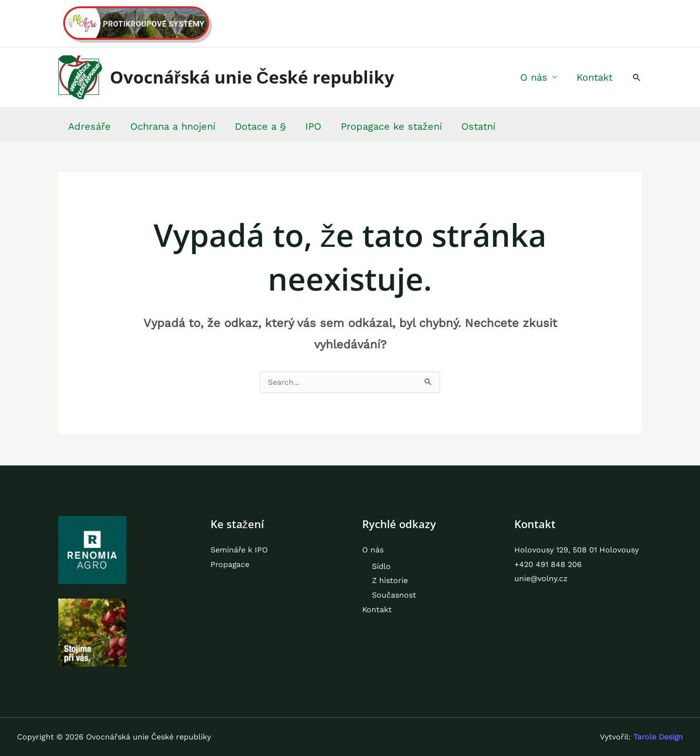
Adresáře (89, 126)
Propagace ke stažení (391, 126)
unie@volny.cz (541, 579)
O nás (534, 77)
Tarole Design (657, 737)
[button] (637, 77)
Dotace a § (260, 126)
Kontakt (595, 77)
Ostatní (478, 126)
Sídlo (381, 566)
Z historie (390, 581)
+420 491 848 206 (548, 564)
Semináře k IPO (239, 550)
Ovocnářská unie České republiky (252, 77)
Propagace (230, 564)
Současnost (394, 595)
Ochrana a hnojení (173, 126)
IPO (313, 126)
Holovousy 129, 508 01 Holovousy (577, 550)
